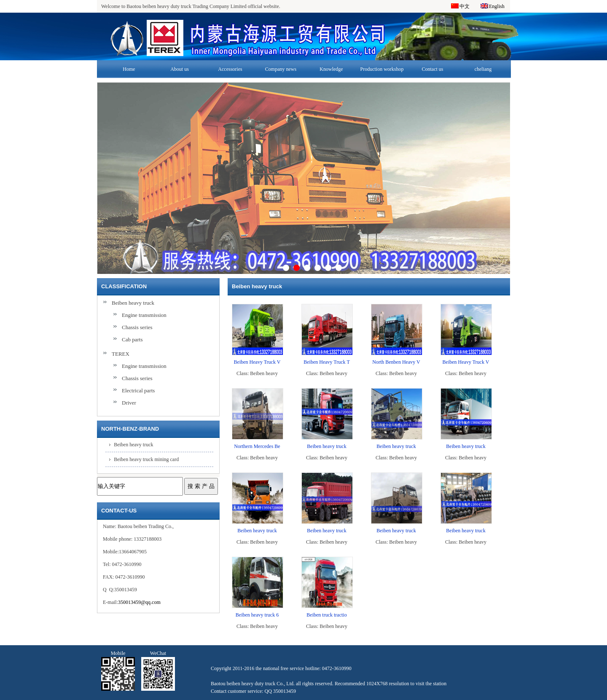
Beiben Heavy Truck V (257, 362)
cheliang (483, 69)
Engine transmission (144, 315)
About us (180, 69)
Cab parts (132, 339)
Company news (281, 69)
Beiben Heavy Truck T (326, 362)
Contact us (433, 69)
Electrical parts (138, 390)
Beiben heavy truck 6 (257, 615)
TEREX (121, 354)
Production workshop (382, 69)
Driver (129, 403)
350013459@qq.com (139, 602)
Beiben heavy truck (133, 303)
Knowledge (331, 69)
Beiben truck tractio (326, 615)
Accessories (230, 69)
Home (129, 69)
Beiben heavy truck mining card (146, 459)
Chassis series (137, 327)
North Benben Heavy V (396, 362)
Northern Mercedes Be (257, 446)
